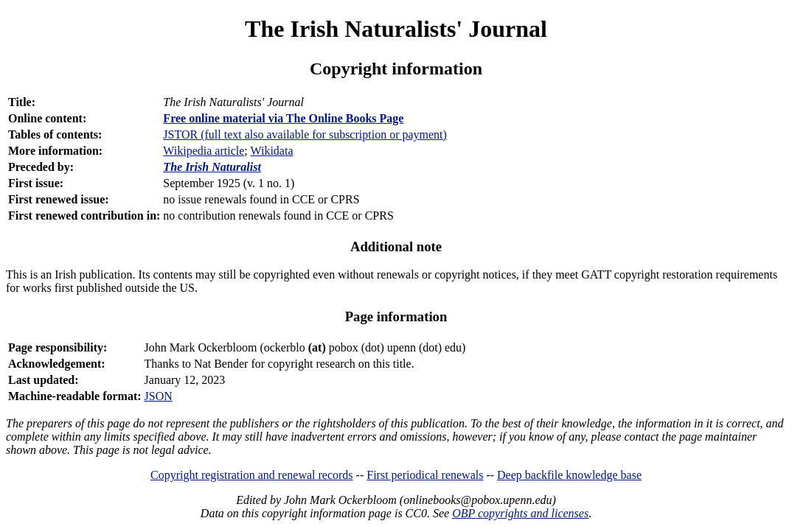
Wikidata (271, 151)
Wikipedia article (204, 151)
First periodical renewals (425, 475)
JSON (159, 396)
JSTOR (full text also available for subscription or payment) (305, 134)
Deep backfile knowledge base (569, 475)
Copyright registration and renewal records (252, 475)
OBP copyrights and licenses (520, 513)
